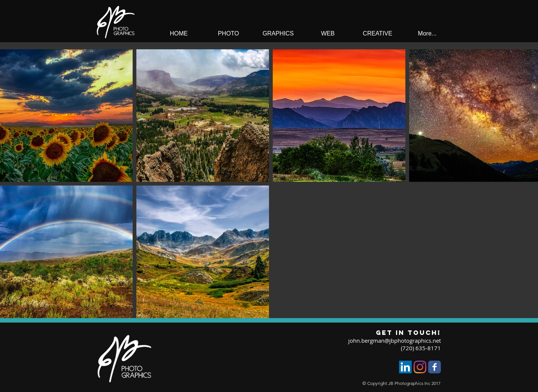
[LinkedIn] (405, 367)
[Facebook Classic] (435, 367)
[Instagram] (420, 367)
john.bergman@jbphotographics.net (395, 340)
